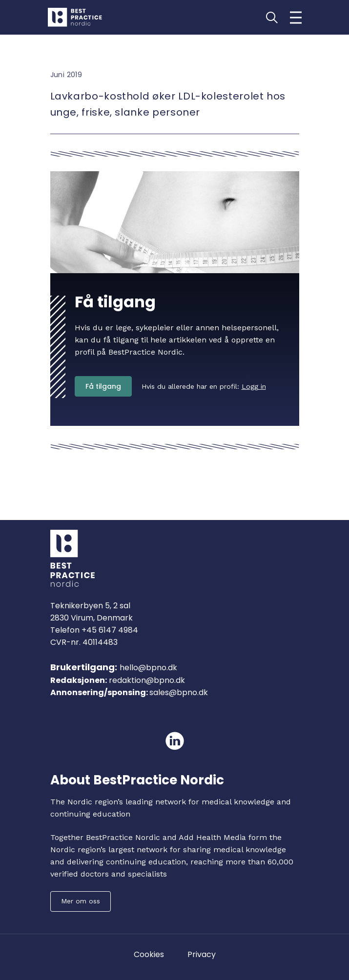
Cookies (149, 954)
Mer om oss (81, 901)
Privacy (202, 954)
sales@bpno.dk (179, 692)
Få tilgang (103, 386)
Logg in (254, 386)
